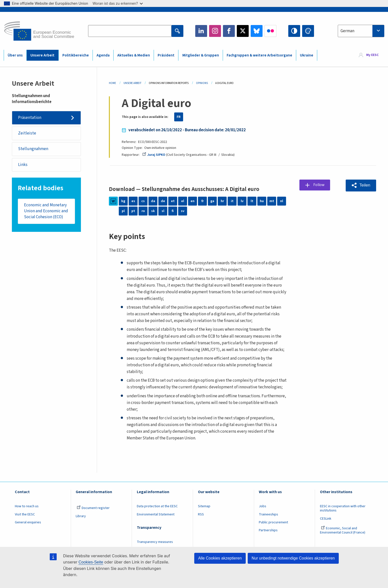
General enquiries (28, 522)
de (163, 201)
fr (202, 201)
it (232, 201)
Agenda (103, 55)
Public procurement (273, 522)
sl (163, 211)
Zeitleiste (27, 134)
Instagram (215, 31)
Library (81, 516)
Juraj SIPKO (154, 155)
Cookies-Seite (91, 562)
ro (143, 211)
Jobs (263, 506)
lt (252, 201)
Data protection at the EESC (157, 506)
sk (153, 211)
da (153, 201)
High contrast (294, 31)
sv (183, 211)
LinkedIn (201, 31)
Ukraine (307, 55)
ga (212, 201)
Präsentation (30, 118)
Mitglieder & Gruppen (201, 55)
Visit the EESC (25, 514)
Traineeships (268, 514)
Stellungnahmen (33, 149)
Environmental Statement (156, 514)
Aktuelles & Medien (134, 55)
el (183, 201)
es (133, 201)
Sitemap (204, 506)
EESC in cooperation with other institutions (343, 508)
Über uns (15, 55)
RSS (201, 514)
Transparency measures (155, 542)
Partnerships (268, 530)
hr (222, 201)
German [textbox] (347, 31)
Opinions (202, 83)
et (173, 201)
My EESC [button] (372, 55)
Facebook (229, 31)
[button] (361, 185)
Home (112, 83)
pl (123, 211)
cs (143, 201)
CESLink (326, 519)
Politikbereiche (76, 55)
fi (173, 211)
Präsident (166, 55)
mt (272, 201)
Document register (93, 508)
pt (133, 211)
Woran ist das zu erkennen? (118, 3)
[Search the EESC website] (130, 31)
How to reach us (27, 506)
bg (123, 201)
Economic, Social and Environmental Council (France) (343, 530)
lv (242, 201)
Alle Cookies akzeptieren (220, 558)
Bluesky (257, 31)
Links (23, 165)
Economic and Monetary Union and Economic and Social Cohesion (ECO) (46, 212)
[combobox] (361, 31)
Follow (319, 185)
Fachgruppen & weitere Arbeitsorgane (259, 55)
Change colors (308, 31)
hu (262, 201)
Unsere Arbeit (42, 55)
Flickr (270, 31)
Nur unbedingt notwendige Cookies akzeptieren (293, 558)
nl (282, 201)
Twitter (243, 31)
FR (179, 117)
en (193, 201)
